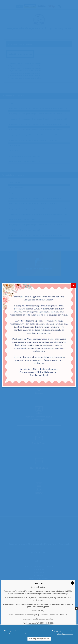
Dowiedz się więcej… (38, 447)
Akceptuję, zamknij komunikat (39, 639)
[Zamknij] (76, 418)
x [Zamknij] (74, 193)
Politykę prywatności (66, 634)
